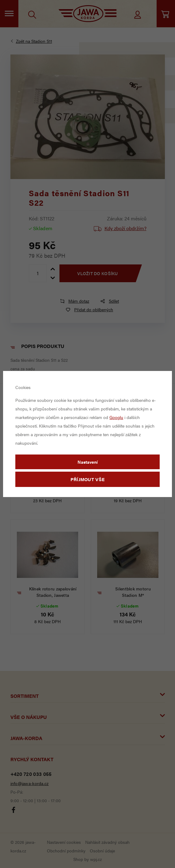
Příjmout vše (88, 479)
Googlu (116, 417)
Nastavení (88, 462)
